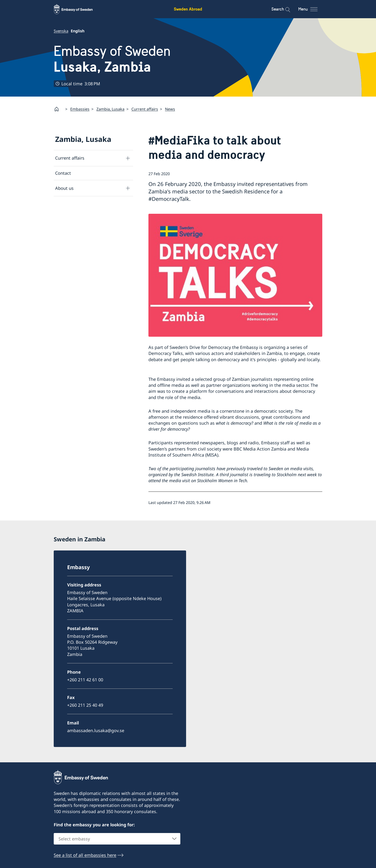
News (170, 109)
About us (64, 188)
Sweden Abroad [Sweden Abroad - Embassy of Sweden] (188, 9)
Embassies (80, 109)
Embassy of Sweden (112, 59)
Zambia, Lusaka (110, 109)
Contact (63, 173)
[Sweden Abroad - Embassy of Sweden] (78, 9)
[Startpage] (59, 109)
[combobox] (117, 839)
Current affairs (145, 109)
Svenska (61, 31)
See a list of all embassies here (85, 855)
